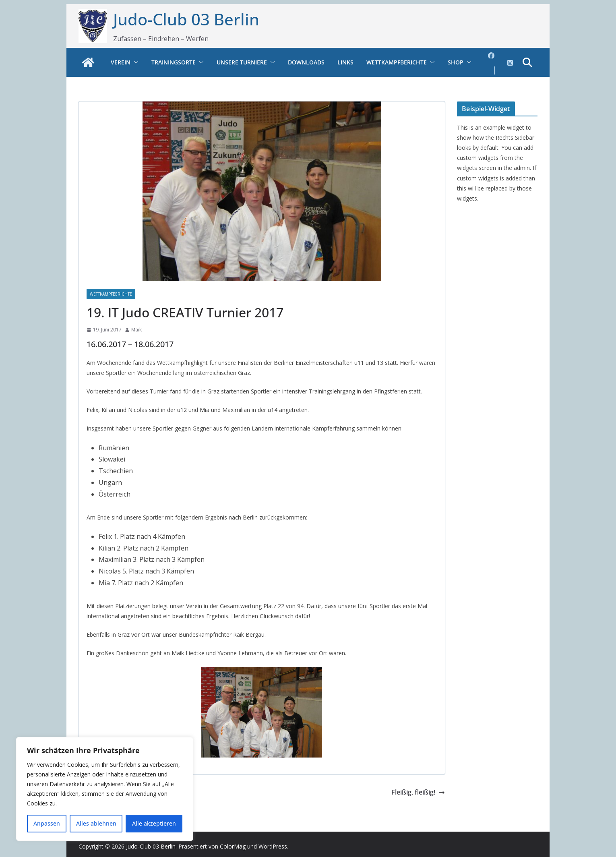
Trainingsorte (174, 62)
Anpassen (47, 823)
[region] (105, 789)
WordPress (273, 846)
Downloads (306, 62)
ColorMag (233, 846)
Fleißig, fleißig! (418, 792)
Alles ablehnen (96, 823)
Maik (136, 330)
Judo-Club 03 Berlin (186, 19)
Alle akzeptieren (154, 823)
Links (345, 62)
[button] (134, 62)
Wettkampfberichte (397, 62)
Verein (121, 62)
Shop (456, 62)
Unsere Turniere (242, 62)
